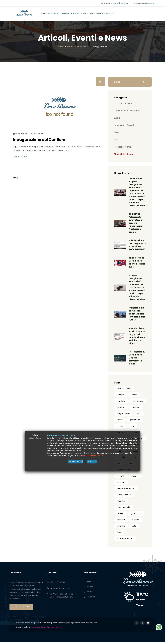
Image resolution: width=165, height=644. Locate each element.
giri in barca (136, 515)
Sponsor (121, 409)
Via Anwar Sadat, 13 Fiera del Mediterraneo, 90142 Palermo (62, 597)
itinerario (121, 528)
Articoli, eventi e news (78, 46)
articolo (121, 397)
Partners (100, 13)
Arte (134, 528)
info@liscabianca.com (145, 3)
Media (84, 13)
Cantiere (136, 409)
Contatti (111, 13)
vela (132, 428)
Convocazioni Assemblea (127, 110)
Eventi (117, 117)
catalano (121, 403)
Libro (119, 534)
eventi (120, 428)
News (117, 131)
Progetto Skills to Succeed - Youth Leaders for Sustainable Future (137, 316)
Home (43, 13)
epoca (134, 397)
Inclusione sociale (125, 540)
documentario (124, 509)
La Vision (89, 594)
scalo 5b (121, 478)
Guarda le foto (20, 156)
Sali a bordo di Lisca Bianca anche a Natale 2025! (137, 264)
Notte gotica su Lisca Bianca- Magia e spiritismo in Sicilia (137, 360)
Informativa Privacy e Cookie (85, 625)
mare (120, 422)
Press (117, 139)
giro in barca (135, 422)
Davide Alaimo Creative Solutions (48, 629)
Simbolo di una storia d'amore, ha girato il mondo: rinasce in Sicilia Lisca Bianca (137, 338)
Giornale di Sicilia (124, 390)
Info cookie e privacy (93, 455)
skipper (120, 515)
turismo (136, 522)
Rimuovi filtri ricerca (124, 153)
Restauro (121, 484)
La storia (89, 589)
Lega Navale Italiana (126, 490)
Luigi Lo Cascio (124, 415)
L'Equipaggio (91, 598)
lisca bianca (138, 403)
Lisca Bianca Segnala (124, 124)
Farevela (121, 522)
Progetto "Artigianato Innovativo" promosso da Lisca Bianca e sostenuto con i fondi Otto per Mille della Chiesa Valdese (137, 289)
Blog (92, 13)
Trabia (135, 478)
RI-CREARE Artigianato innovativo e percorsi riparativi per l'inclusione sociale (136, 222)
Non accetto (75, 462)
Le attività (65, 13)
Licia (139, 415)
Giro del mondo (124, 497)
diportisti (121, 503)
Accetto (92, 462)
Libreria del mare (124, 472)
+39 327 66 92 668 (58, 584)
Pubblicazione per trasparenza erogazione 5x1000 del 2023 (137, 245)
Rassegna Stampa (123, 146)
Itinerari (75, 13)
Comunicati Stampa (124, 102)
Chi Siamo (53, 13)
